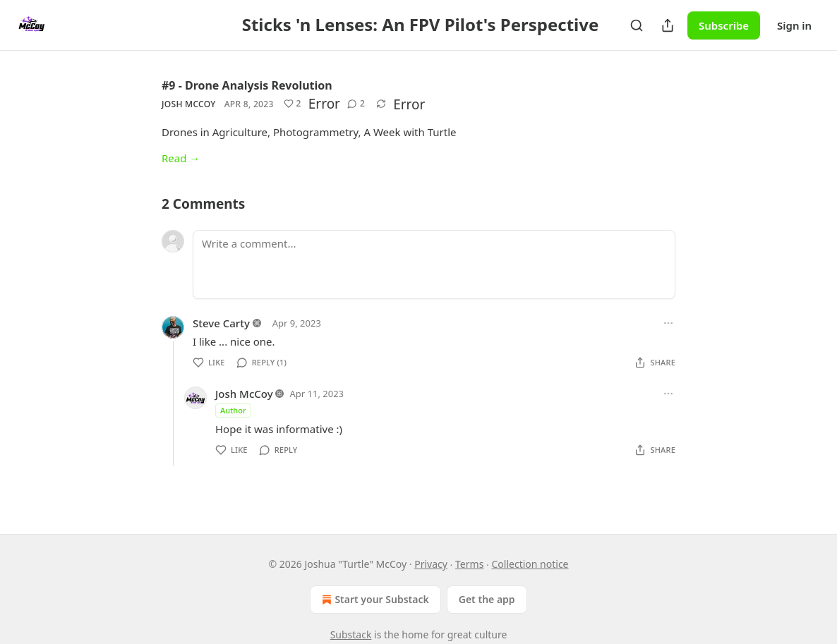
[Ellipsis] (668, 323)
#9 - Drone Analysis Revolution (247, 85)
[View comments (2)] (356, 104)
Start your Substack (374, 600)
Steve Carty (221, 323)
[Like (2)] (293, 104)
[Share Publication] (668, 25)
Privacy (431, 564)
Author (233, 410)
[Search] (637, 25)
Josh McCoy (189, 104)
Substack (351, 634)
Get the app (487, 599)
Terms (469, 564)
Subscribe (724, 25)
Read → (181, 158)
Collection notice (530, 564)
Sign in (794, 25)
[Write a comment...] (434, 265)
